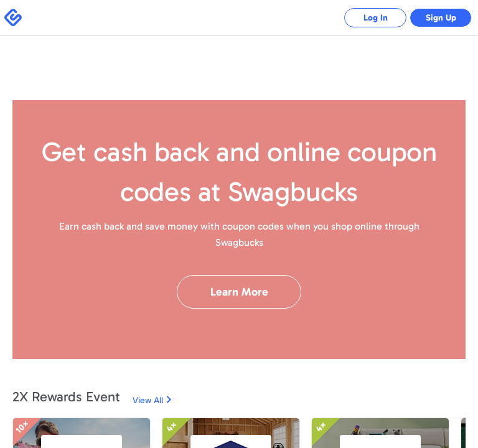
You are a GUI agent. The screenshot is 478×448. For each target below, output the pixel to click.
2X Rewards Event (66, 397)
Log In (376, 18)
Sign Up (441, 18)
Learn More (239, 292)
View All (148, 400)
